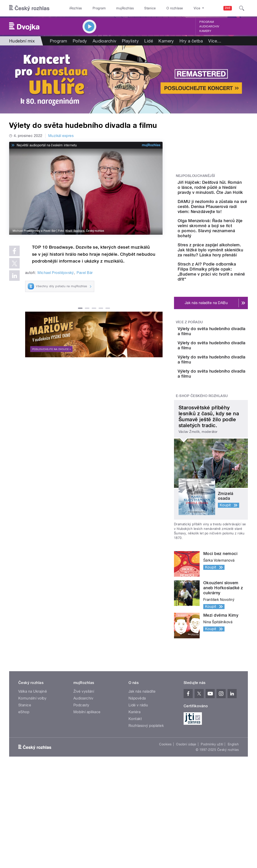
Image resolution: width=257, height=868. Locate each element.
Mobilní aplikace (87, 752)
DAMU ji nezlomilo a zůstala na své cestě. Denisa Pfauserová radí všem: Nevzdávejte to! (224, 222)
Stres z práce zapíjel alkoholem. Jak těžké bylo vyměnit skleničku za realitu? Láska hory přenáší (225, 280)
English (233, 784)
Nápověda (137, 738)
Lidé (149, 41)
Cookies (165, 784)
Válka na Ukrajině (33, 732)
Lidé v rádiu (138, 745)
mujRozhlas (125, 8)
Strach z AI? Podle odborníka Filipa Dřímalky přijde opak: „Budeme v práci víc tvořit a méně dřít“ (224, 309)
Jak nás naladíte (142, 732)
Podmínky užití (212, 784)
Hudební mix (22, 41)
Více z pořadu (189, 362)
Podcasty (81, 745)
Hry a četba (191, 41)
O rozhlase (175, 8)
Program (99, 8)
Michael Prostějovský (56, 273)
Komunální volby (32, 738)
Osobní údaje (186, 784)
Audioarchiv (209, 26)
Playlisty (130, 41)
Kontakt (135, 759)
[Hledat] (242, 8)
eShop (24, 752)
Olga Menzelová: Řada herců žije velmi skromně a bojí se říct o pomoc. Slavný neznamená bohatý (225, 251)
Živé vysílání (84, 732)
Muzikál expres (61, 136)
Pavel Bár (85, 273)
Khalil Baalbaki (75, 231)
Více (215, 41)
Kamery (205, 31)
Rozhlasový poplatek (146, 766)
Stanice (150, 8)
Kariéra (134, 752)
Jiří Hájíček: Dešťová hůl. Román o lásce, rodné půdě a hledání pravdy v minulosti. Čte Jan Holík (224, 192)
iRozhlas (76, 8)
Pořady (80, 41)
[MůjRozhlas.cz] (151, 145)
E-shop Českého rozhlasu (202, 436)
